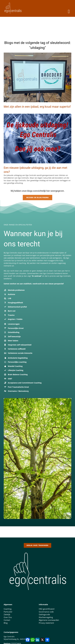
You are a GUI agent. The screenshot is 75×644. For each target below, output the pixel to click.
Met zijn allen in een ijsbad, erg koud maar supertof (37, 107)
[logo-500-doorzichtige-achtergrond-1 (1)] (38, 551)
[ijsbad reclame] (37, 53)
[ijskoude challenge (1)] (37, 115)
